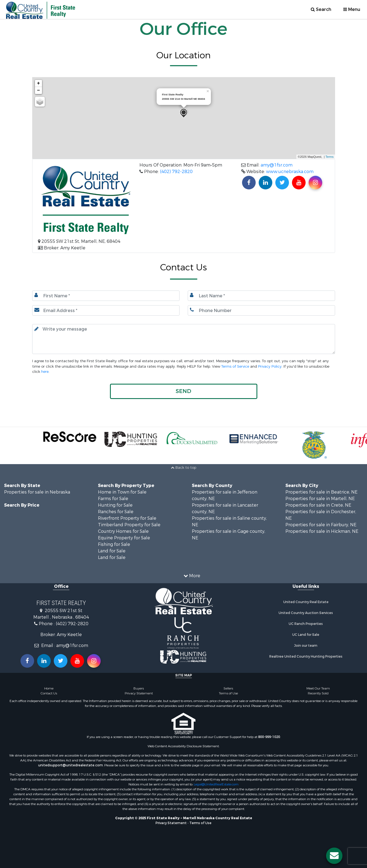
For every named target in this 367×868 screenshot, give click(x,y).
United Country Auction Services (306, 613)
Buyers (139, 688)
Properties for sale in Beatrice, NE (321, 492)
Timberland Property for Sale (129, 525)
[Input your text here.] (184, 339)
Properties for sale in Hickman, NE (322, 531)
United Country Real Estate (306, 602)
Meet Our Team (318, 688)
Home (49, 688)
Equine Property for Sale (124, 538)
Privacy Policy (270, 366)
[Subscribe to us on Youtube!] (299, 183)
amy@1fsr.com (277, 165)
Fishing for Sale (114, 544)
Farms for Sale (113, 499)
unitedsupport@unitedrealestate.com (71, 765)
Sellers (228, 688)
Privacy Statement (139, 693)
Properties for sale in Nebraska (37, 492)
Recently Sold (318, 693)
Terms (330, 157)
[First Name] (106, 296)
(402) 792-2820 (176, 172)
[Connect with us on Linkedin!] (265, 183)
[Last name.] (261, 296)
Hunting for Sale (115, 505)
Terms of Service (235, 366)
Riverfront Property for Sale (127, 518)
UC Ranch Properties (306, 624)
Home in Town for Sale (122, 492)
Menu (352, 9)
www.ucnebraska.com (290, 172)
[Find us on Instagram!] (315, 183)
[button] (184, 391)
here (45, 372)
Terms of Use (228, 693)
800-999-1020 (269, 737)
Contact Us (49, 693)
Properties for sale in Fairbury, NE (321, 525)
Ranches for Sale (116, 512)
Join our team (306, 646)
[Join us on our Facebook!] (249, 183)
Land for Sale (112, 551)
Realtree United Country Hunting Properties (306, 657)
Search (321, 9)
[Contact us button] (334, 856)
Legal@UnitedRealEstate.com (216, 784)
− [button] (39, 90)
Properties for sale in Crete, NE (318, 505)
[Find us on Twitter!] (282, 183)
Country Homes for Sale (123, 531)
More (192, 576)
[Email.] (106, 310)
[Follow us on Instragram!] (94, 661)
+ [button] (39, 83)
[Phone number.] (261, 310)
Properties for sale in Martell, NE (320, 499)
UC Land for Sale (306, 635)
